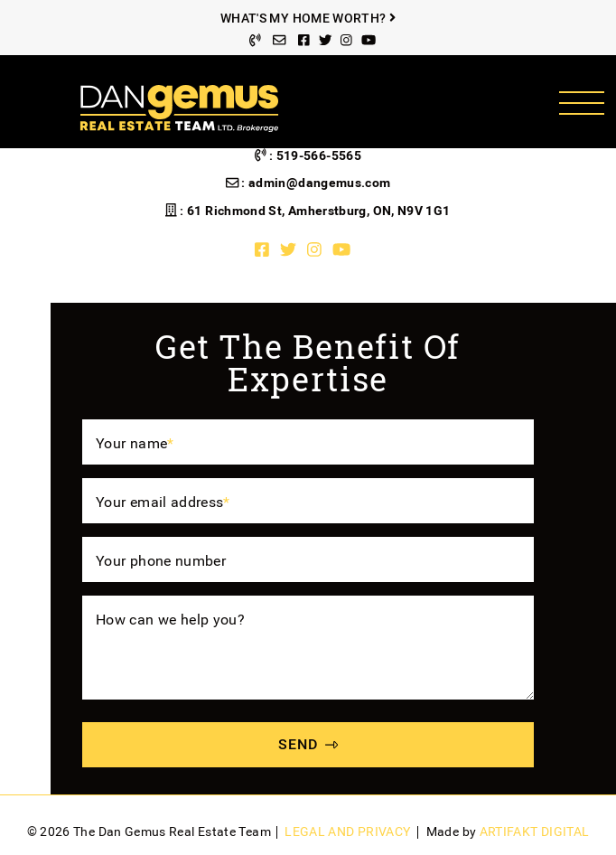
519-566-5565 (319, 156)
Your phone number (161, 561)
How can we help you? (170, 620)
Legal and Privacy (347, 832)
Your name (135, 443)
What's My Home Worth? (308, 19)
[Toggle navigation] (581, 103)
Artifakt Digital (535, 832)
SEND (308, 744)
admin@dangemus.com (319, 183)
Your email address (163, 502)
